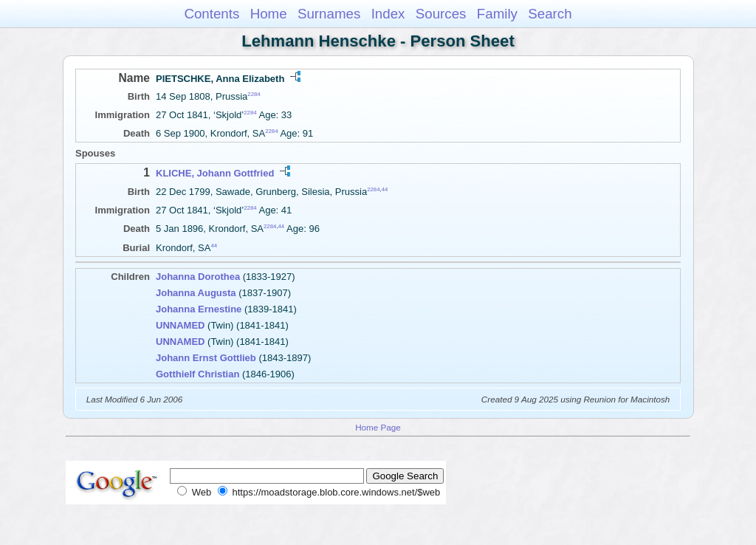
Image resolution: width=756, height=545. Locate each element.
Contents (212, 14)
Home (269, 14)
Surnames (329, 14)
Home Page (378, 427)
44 (385, 189)
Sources (441, 14)
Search (550, 14)
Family (497, 14)
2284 (254, 94)
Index (388, 14)
